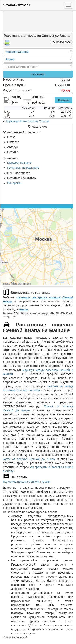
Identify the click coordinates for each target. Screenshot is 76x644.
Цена (14, 102)
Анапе (24, 309)
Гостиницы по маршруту (23, 168)
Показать (63, 100)
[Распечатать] (7, 44)
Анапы (46, 482)
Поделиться (63, 42)
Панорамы (14, 183)
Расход (16, 97)
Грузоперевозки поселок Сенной (27, 121)
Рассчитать (38, 74)
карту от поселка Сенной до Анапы (29, 459)
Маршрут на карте (19, 163)
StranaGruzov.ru (17, 5)
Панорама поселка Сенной (21, 482)
